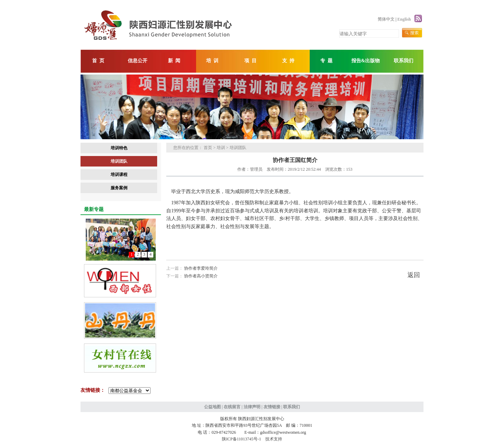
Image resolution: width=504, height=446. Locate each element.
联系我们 (404, 61)
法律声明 (252, 407)
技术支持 (274, 439)
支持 (289, 61)
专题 (328, 61)
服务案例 (119, 188)
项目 (252, 61)
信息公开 (138, 61)
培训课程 (119, 175)
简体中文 (386, 19)
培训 (213, 61)
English (404, 19)
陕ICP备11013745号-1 (241, 439)
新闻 (175, 61)
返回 (414, 275)
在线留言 (232, 407)
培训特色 (119, 148)
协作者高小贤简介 (201, 276)
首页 (99, 61)
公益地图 (212, 407)
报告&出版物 (366, 61)
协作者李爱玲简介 (201, 268)
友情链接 (272, 407)
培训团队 (119, 161)
